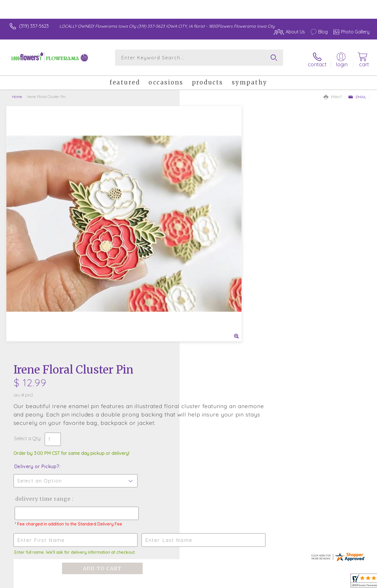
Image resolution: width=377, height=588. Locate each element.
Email (357, 94)
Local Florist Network (317, 582)
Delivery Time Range (217, 246)
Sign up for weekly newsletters (189, 413)
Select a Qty (202, 186)
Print (333, 94)
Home (17, 94)
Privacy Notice (276, 582)
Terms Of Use (242, 582)
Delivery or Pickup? (212, 214)
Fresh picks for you (189, 381)
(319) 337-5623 (34, 26)
